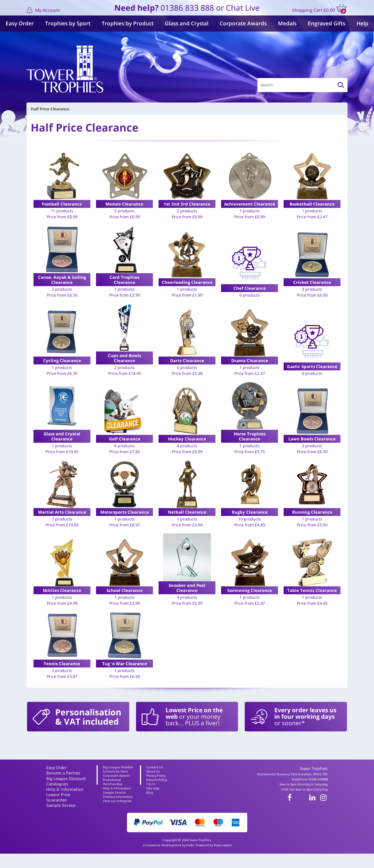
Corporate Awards (243, 23)
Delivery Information (118, 811)
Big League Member (118, 782)
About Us (153, 786)
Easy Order (20, 23)
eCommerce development (162, 860)
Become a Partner (63, 787)
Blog (150, 807)
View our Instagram (117, 815)
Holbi (190, 860)
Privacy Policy (156, 790)
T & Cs (151, 799)
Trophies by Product (128, 23)
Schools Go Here (115, 786)
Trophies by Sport (68, 23)
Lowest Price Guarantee (58, 812)
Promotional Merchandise (113, 796)
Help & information (117, 803)
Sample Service (61, 820)
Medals (287, 23)
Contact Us (154, 782)
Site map (153, 803)
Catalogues (57, 798)
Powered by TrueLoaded (214, 860)
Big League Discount (66, 793)
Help (362, 23)
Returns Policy (157, 794)
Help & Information (65, 804)
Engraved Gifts (327, 23)
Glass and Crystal (187, 23)
